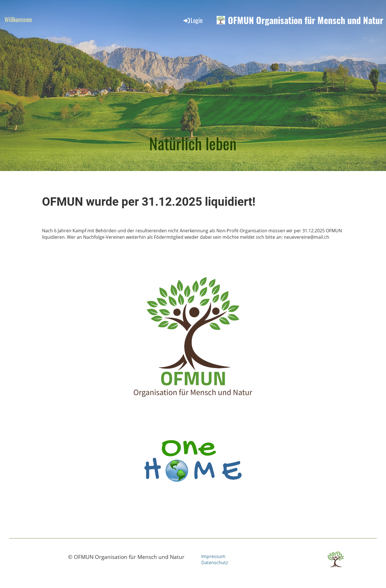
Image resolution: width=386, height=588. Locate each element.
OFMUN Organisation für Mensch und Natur (306, 20)
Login (193, 20)
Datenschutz (215, 563)
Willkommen (18, 19)
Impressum (213, 556)
